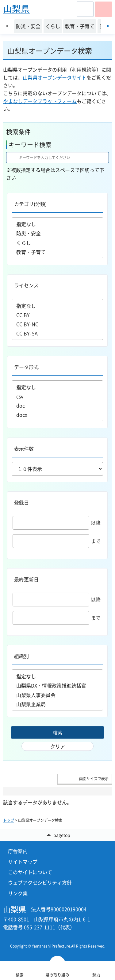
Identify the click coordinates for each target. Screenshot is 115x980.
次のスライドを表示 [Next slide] (108, 26)
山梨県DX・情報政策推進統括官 (57, 686)
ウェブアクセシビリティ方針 (40, 882)
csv (57, 396)
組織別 (21, 656)
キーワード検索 (30, 145)
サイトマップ (23, 862)
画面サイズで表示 (94, 779)
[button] (85, 9)
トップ (9, 820)
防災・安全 (57, 233)
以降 (57, 523)
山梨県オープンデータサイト (55, 77)
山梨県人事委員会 (57, 695)
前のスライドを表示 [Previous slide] (7, 26)
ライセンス (26, 285)
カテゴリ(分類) (30, 204)
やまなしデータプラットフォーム (40, 101)
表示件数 (24, 449)
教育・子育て (57, 252)
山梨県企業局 (57, 704)
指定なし (57, 224)
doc (57, 405)
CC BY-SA (57, 333)
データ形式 (26, 367)
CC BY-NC (57, 324)
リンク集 (18, 893)
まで (57, 541)
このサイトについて (30, 872)
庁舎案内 (18, 851)
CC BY (57, 315)
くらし (57, 243)
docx (57, 415)
